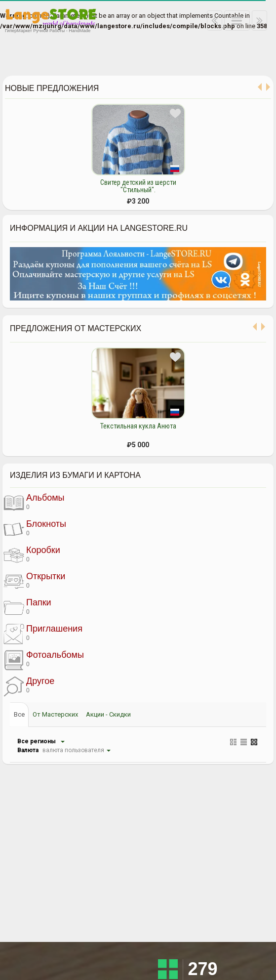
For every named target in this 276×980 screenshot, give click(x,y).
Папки (27, 607)
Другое (29, 685)
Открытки (34, 581)
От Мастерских (55, 714)
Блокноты (35, 528)
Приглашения (43, 633)
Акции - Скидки (108, 714)
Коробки (32, 554)
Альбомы (34, 502)
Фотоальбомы (44, 659)
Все (19, 714)
